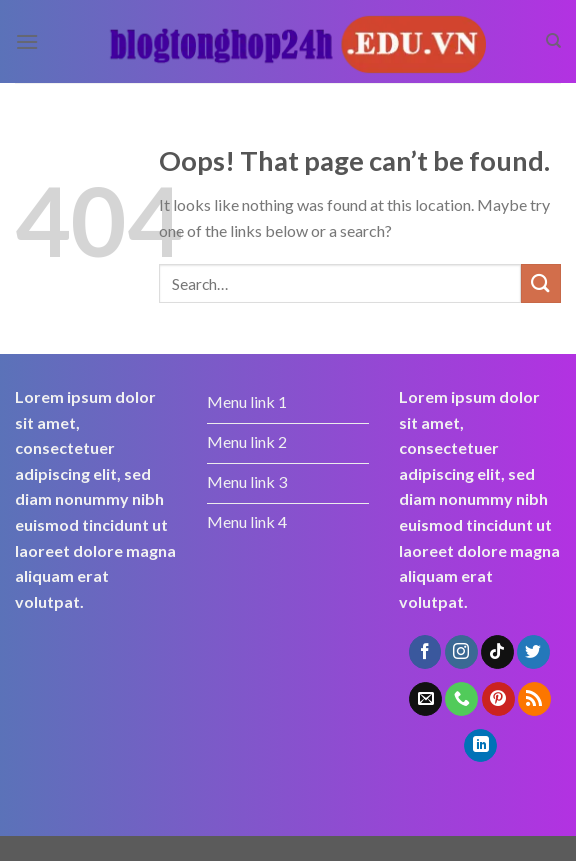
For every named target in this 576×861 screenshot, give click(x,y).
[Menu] (27, 41)
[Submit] (541, 283)
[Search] (553, 41)
